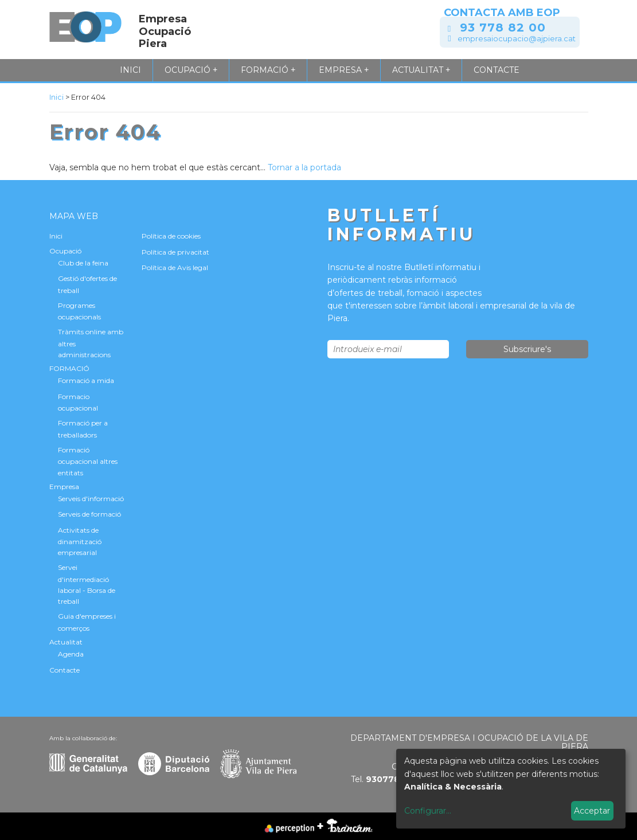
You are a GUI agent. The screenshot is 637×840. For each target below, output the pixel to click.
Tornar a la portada (304, 167)
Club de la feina (83, 263)
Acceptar (592, 811)
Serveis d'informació (91, 499)
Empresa (344, 70)
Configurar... (428, 811)
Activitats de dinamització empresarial (80, 542)
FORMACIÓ (268, 70)
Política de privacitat (175, 252)
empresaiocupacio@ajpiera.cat (517, 38)
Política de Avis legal (175, 267)
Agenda (71, 654)
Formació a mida (86, 380)
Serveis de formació (89, 514)
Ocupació (191, 70)
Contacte (497, 70)
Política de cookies (171, 236)
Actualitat (421, 70)
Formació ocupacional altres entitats (88, 461)
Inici (130, 70)
